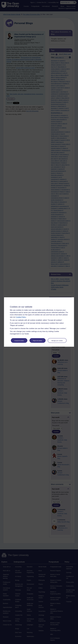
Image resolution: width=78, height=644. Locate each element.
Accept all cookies (19, 341)
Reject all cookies (37, 341)
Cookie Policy (21, 317)
